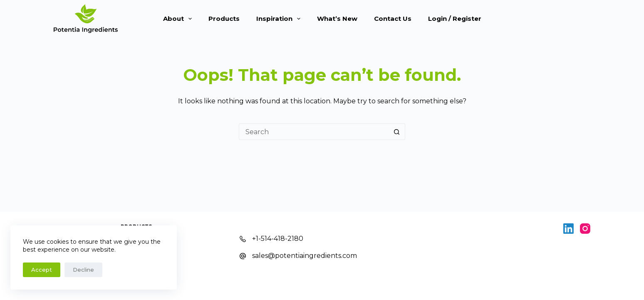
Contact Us (393, 19)
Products (224, 19)
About (179, 19)
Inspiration (280, 19)
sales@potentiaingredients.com (305, 256)
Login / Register (455, 19)
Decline (83, 270)
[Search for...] (314, 132)
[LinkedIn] (568, 229)
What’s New (337, 19)
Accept (42, 270)
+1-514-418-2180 (278, 239)
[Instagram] (585, 229)
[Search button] (397, 132)
